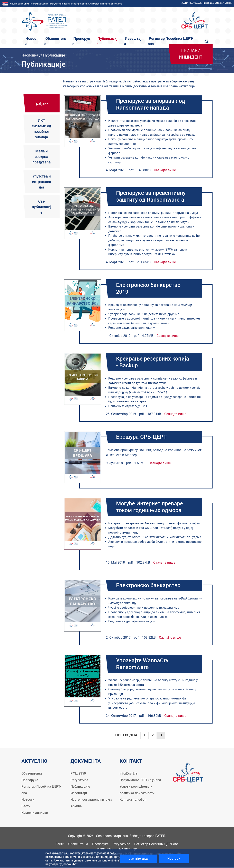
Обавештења (32, 774)
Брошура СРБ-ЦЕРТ (143, 437)
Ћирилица (208, 3)
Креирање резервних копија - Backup (154, 362)
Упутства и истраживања (42, 182)
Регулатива (79, 781)
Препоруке (30, 781)
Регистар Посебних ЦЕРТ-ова (156, 845)
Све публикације (42, 207)
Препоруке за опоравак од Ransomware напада (152, 104)
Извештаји (79, 794)
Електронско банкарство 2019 (150, 289)
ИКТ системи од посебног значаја (41, 129)
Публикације (80, 787)
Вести (26, 807)
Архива (76, 807)
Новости (28, 800)
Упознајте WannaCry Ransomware (143, 665)
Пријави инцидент (191, 54)
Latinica (218, 3)
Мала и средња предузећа (42, 157)
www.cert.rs (59, 853)
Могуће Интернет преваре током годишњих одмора (151, 507)
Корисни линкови (35, 813)
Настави (174, 859)
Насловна (30, 55)
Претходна (126, 736)
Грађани (41, 103)
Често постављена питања (91, 800)
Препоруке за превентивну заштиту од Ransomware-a (153, 197)
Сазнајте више (165, 170)
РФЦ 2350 (78, 774)
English (228, 3)
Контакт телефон (133, 800)
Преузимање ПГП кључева (140, 781)
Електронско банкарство (150, 586)
